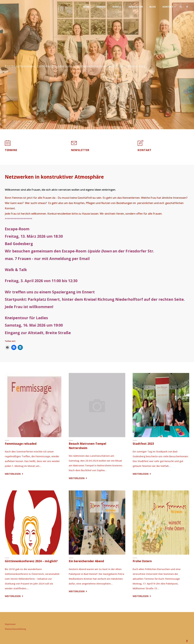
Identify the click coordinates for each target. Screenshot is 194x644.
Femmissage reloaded (21, 444)
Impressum (10, 624)
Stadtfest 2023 (143, 444)
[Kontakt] (140, 144)
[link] (180, 7)
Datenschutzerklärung (15, 629)
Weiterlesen (14, 474)
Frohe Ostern (142, 561)
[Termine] (8, 144)
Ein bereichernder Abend (86, 561)
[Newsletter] (74, 144)
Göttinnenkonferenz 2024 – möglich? (31, 561)
